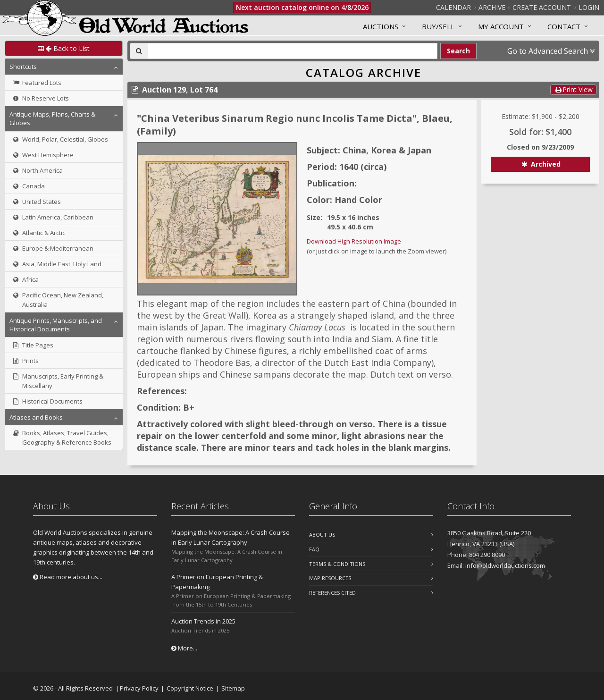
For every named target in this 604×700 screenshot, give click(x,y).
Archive (492, 7)
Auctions (381, 26)
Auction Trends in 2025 (203, 621)
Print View (573, 89)
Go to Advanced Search (551, 51)
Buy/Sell (438, 26)
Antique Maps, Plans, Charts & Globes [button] (52, 118)
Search (458, 51)
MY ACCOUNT (501, 26)
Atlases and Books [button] (36, 417)
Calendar (453, 7)
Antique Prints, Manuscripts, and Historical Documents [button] (56, 325)
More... (184, 648)
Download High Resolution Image (354, 241)
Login (589, 7)
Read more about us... (68, 577)
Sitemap (233, 688)
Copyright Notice (190, 688)
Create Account (542, 7)
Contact (564, 26)
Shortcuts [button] (23, 67)
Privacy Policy (139, 688)
